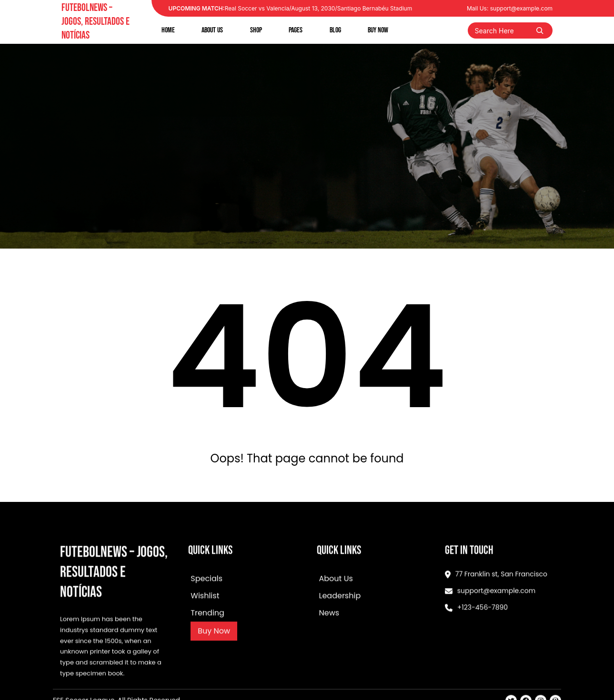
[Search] (540, 30)
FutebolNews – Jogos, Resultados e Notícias (96, 22)
